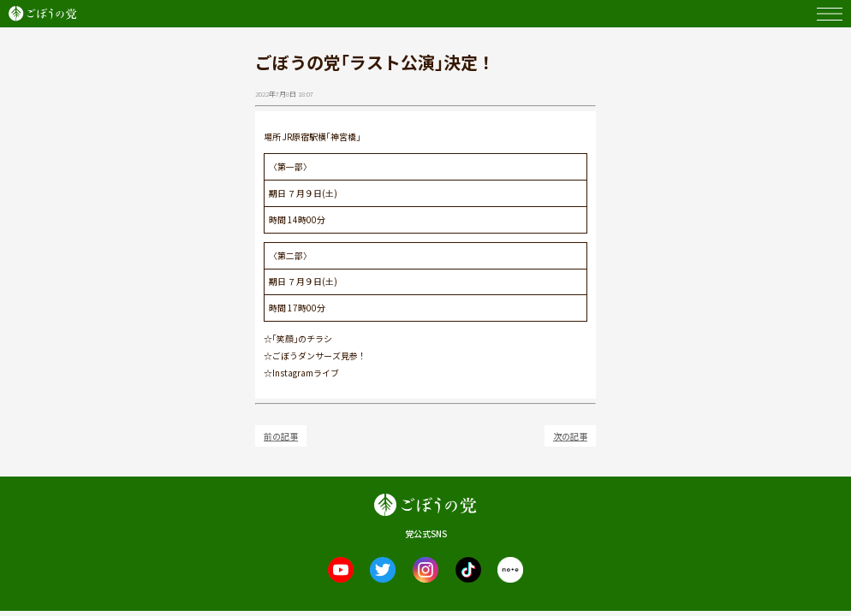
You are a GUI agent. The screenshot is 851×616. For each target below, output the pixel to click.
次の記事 (570, 436)
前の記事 (281, 436)
